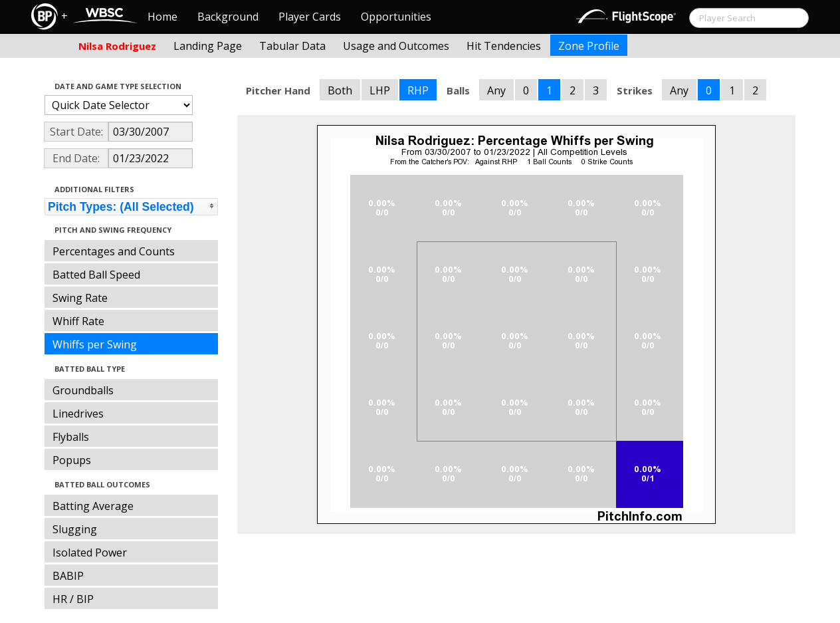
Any (496, 90)
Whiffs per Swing (95, 344)
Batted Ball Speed (96, 275)
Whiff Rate (78, 321)
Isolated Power (90, 553)
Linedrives (78, 414)
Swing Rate (80, 298)
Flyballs (71, 437)
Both (340, 90)
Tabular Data (292, 46)
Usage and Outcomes (396, 46)
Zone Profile (589, 46)
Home (162, 17)
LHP (380, 90)
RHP (418, 90)
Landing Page (208, 46)
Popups (72, 460)
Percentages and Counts (114, 251)
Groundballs (83, 390)
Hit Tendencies (504, 46)
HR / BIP (73, 599)
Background (228, 17)
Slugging (75, 529)
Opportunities (396, 17)
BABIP (68, 576)
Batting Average (93, 506)
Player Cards (310, 17)
